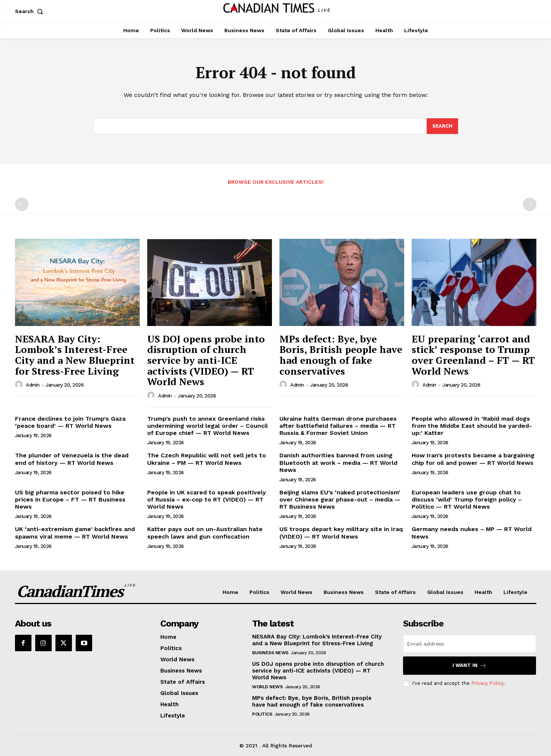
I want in (470, 666)
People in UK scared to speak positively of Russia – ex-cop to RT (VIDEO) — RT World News (207, 499)
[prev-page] (22, 204)
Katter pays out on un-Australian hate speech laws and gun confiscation (205, 533)
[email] (470, 644)
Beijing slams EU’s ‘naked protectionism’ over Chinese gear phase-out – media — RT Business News (340, 499)
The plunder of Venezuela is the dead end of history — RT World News (72, 459)
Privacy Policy (487, 683)
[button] (31, 11)
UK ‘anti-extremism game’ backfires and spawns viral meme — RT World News (75, 533)
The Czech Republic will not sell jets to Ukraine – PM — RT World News (207, 459)
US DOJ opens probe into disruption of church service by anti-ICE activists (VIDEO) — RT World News (206, 360)
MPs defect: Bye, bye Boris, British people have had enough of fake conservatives (341, 355)
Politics (262, 714)
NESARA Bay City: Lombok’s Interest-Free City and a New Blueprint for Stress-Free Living (75, 355)
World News (267, 687)
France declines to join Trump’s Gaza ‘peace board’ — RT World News (70, 422)
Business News (270, 653)
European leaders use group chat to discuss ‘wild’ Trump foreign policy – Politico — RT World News (467, 499)
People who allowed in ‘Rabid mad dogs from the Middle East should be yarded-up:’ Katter (472, 426)
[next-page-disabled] (530, 204)
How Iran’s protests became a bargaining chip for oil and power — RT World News (473, 459)
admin (33, 385)
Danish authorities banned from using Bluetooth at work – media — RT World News (338, 462)
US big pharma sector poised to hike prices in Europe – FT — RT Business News (70, 499)
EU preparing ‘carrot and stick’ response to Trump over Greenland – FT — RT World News (473, 355)
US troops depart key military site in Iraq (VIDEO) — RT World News (341, 533)
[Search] (442, 126)
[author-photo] (20, 385)
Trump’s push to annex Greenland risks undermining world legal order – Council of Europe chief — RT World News (208, 426)
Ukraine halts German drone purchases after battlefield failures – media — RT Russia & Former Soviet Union (338, 426)
